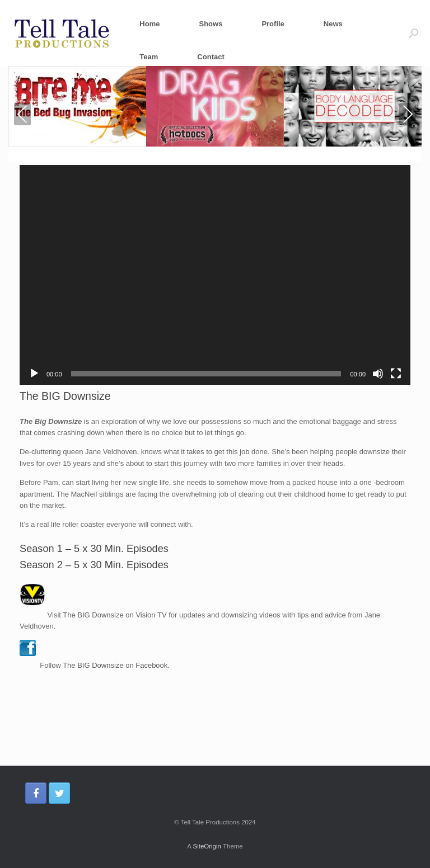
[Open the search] (413, 33)
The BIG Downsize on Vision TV (114, 614)
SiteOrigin (207, 846)
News (333, 24)
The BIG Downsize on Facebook (115, 665)
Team (149, 57)
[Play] (34, 374)
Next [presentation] (408, 114)
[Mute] (378, 374)
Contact (211, 57)
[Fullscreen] (396, 374)
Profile (273, 24)
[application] (215, 275)
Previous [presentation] (22, 116)
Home (149, 24)
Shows (211, 24)
